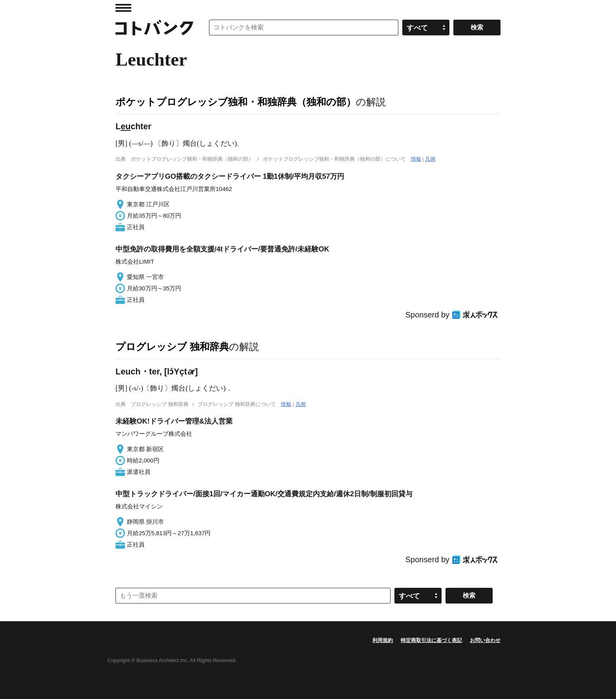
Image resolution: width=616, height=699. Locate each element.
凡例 (430, 159)
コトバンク (154, 28)
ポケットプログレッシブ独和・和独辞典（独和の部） (236, 102)
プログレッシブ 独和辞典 (172, 347)
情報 (416, 159)
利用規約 (383, 640)
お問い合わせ (485, 640)
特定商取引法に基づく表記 (431, 640)
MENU (123, 8)
